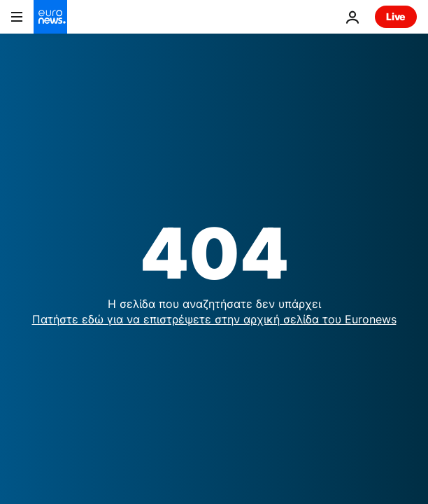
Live (396, 16)
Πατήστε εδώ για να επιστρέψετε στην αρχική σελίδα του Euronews (214, 319)
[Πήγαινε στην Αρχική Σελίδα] (50, 17)
